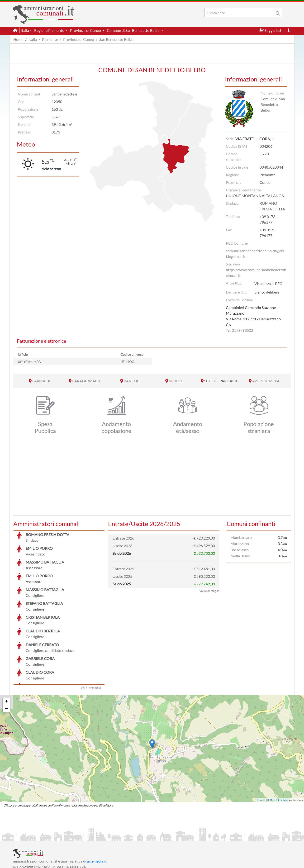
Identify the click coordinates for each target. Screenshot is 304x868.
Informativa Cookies (107, 837)
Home (18, 39)
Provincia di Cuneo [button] (86, 30)
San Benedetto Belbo (116, 39)
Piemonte (50, 39)
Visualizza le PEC (268, 283)
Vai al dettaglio (91, 652)
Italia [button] (25, 30)
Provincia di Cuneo (79, 39)
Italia (33, 39)
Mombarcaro (241, 537)
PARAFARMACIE (87, 381)
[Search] (240, 13)
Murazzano (240, 543)
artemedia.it (97, 825)
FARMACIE (42, 381)
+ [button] (7, 666)
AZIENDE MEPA (266, 381)
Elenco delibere (267, 292)
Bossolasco (240, 550)
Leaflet (261, 764)
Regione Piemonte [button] (50, 30)
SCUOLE (176, 381)
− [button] (7, 673)
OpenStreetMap (279, 764)
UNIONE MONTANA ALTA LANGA (255, 196)
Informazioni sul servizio (33, 837)
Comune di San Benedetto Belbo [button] (134, 30)
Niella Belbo (240, 556)
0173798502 (242, 330)
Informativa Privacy (71, 837)
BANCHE (131, 381)
